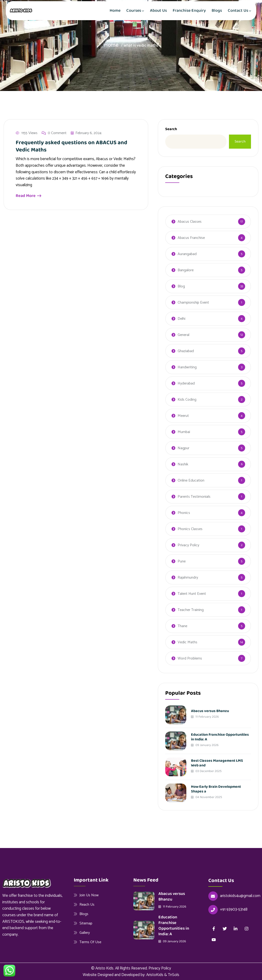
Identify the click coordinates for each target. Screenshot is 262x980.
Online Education (191, 481)
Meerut (183, 416)
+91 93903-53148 (234, 910)
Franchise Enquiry (189, 11)
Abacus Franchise (191, 238)
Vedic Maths (187, 642)
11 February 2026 (205, 717)
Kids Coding (187, 400)
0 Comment (54, 134)
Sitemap (86, 923)
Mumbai (184, 432)
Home (115, 11)
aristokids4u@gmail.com (240, 896)
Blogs (217, 11)
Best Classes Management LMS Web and (217, 763)
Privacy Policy (188, 545)
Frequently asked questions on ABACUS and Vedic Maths (71, 147)
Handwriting (187, 367)
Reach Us (87, 905)
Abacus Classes (190, 222)
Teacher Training (191, 610)
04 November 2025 (207, 797)
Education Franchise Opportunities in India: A (220, 737)
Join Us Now (89, 895)
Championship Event (193, 303)
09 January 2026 (205, 745)
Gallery (85, 933)
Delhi (182, 319)
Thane (182, 626)
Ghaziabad (186, 351)
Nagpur (183, 448)
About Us (158, 11)
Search (171, 129)
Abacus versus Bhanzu (210, 711)
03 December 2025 (206, 771)
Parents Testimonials (194, 497)
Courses (134, 11)
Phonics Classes (190, 529)
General (183, 335)
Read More (28, 196)
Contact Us (238, 11)
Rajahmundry (188, 578)
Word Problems (190, 658)
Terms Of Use (90, 942)
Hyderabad (186, 383)
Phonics (184, 513)
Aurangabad (187, 254)
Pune (182, 561)
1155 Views (27, 134)
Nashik (183, 464)
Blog (181, 286)
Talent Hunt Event (192, 594)
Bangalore (186, 270)
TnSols (174, 975)
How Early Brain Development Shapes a (216, 789)
